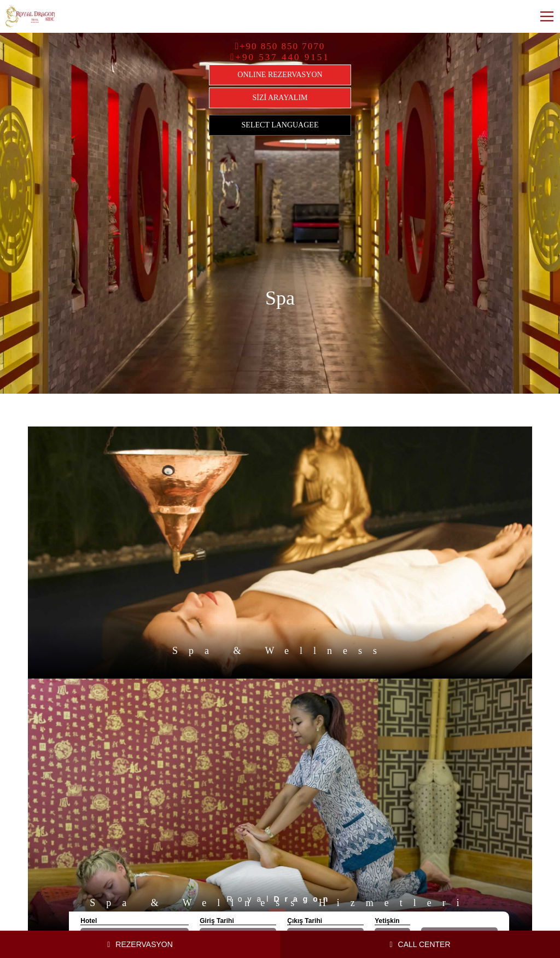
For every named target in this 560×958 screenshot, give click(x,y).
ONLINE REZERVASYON (280, 75)
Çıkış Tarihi (305, 921)
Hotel (89, 921)
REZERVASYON (140, 944)
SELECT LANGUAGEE (280, 125)
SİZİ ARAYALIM (280, 98)
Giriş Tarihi (217, 921)
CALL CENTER (420, 944)
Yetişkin (387, 921)
